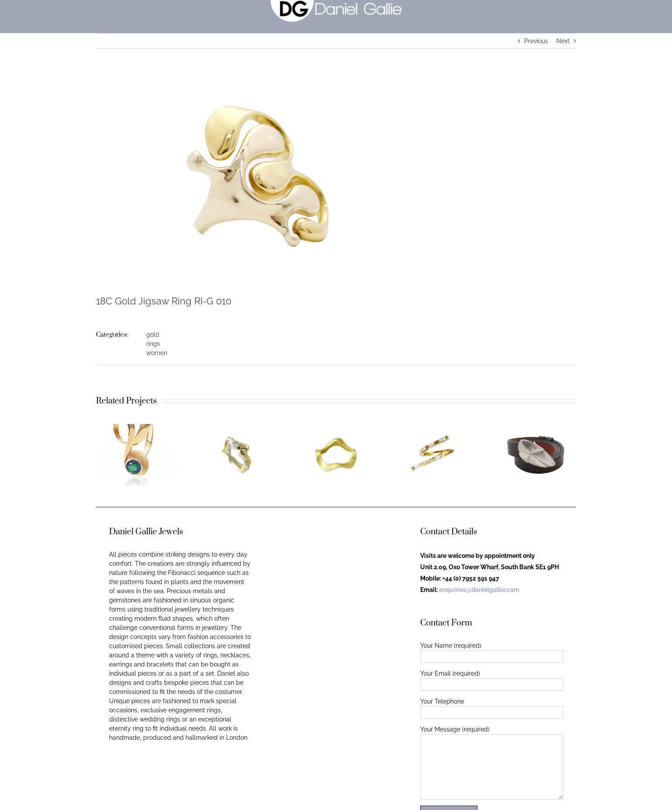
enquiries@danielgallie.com (479, 590)
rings (153, 344)
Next (563, 41)
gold (153, 335)
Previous (536, 41)
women (157, 353)
